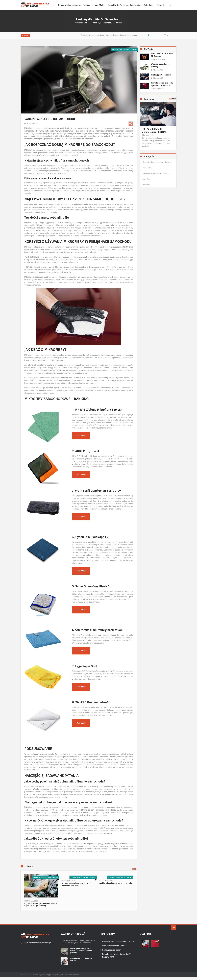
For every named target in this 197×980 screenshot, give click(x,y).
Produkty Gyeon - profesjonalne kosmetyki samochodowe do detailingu (122, 35)
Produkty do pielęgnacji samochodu (124, 5)
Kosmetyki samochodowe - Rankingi (74, 5)
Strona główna (81, 23)
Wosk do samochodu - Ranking (160, 65)
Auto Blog (148, 5)
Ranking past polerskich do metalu (82, 962)
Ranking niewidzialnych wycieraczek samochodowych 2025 (77, 884)
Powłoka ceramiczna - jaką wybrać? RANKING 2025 (162, 84)
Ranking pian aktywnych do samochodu (115, 883)
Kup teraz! (81, 436)
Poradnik (161, 5)
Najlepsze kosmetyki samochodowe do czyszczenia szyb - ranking (41, 905)
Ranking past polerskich (161, 75)
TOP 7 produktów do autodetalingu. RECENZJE (155, 131)
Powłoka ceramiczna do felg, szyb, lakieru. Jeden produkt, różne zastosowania (77, 943)
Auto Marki (99, 5)
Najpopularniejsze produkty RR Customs (163, 55)
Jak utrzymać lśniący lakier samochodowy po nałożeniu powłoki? (82, 953)
